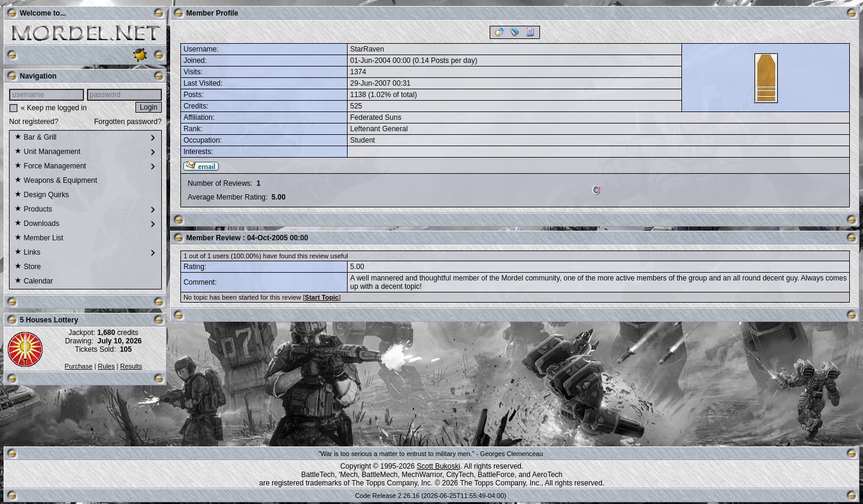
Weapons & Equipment (56, 181)
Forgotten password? (128, 122)
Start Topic (322, 297)
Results (131, 366)
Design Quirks (42, 195)
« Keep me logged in (54, 108)
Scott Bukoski (438, 466)
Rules (106, 366)
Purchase (79, 366)
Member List (39, 239)
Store (28, 267)
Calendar (34, 282)
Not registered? (34, 122)
